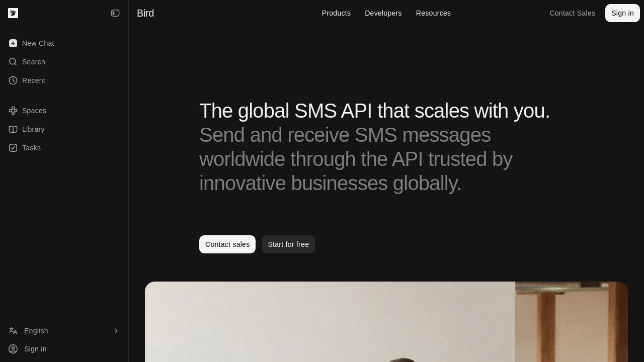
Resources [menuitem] (433, 13)
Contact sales (227, 244)
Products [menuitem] (337, 13)
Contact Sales (572, 13)
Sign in (623, 13)
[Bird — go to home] (13, 13)
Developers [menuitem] (383, 13)
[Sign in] (64, 349)
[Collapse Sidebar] (115, 13)
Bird (145, 13)
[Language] (64, 331)
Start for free (288, 244)
